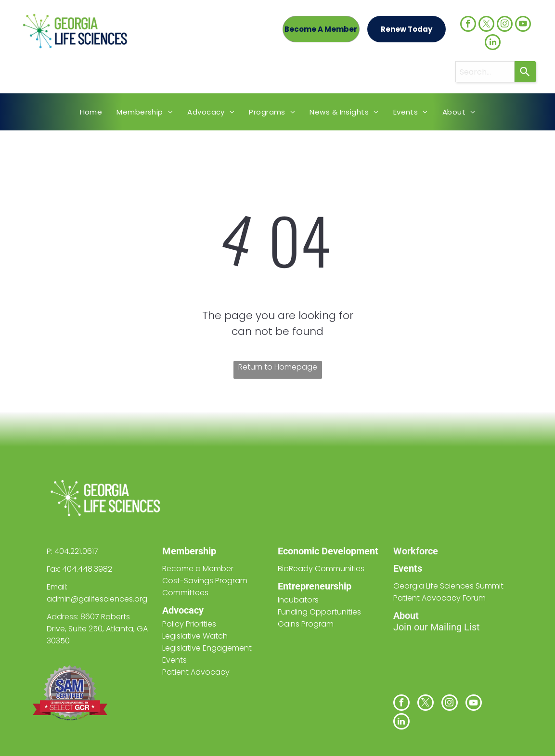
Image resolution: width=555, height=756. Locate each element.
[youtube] (523, 25)
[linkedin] (493, 43)
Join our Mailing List (437, 627)
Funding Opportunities (319, 612)
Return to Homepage (278, 367)
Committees (185, 593)
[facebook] (468, 25)
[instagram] (505, 25)
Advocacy (183, 610)
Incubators (298, 600)
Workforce (416, 551)
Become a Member (198, 569)
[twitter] (486, 25)
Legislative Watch (195, 636)
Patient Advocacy (196, 672)
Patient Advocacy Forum (439, 598)
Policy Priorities (189, 624)
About (406, 615)
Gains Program (306, 624)
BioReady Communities (321, 569)
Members (183, 551)
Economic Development (328, 551)
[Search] (525, 72)
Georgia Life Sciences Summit (448, 586)
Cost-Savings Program (205, 581)
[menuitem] (91, 112)
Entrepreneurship (315, 586)
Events (408, 568)
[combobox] (485, 72)
